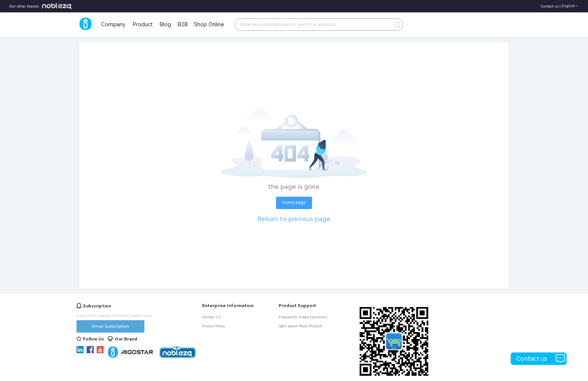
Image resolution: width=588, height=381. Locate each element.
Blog (165, 24)
